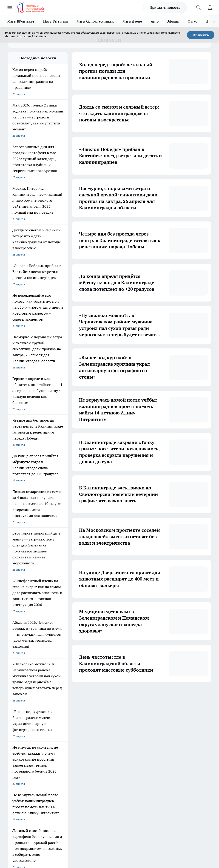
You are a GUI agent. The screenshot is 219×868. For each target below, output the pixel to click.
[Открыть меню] (10, 8)
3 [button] (90, 696)
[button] (153, 696)
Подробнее (15, 821)
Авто (155, 21)
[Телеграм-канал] (154, 740)
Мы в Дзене (132, 21)
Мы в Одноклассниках (95, 21)
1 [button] (68, 696)
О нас (192, 21)
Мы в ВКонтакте (21, 21)
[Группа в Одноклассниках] (142, 740)
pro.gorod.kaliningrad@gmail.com (52, 792)
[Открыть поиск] (198, 8)
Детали (27, 821)
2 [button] (79, 696)
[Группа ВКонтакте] (131, 740)
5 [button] (111, 696)
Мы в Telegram (55, 21)
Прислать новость (165, 7)
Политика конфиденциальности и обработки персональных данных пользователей (61, 806)
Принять (201, 35)
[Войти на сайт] (210, 8)
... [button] (133, 696)
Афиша (173, 21)
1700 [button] (144, 696)
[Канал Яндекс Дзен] (165, 740)
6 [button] (122, 696)
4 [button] (100, 696)
